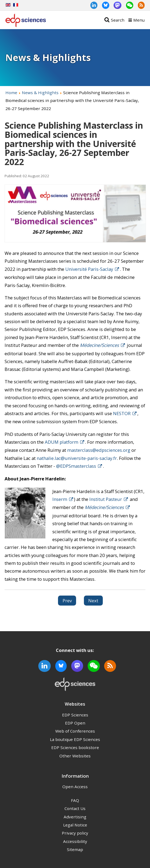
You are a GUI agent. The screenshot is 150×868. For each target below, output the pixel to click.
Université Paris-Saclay (89, 269)
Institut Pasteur (106, 499)
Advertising (75, 817)
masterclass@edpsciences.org (99, 450)
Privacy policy (75, 833)
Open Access (75, 787)
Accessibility (75, 841)
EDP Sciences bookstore (75, 747)
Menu (139, 20)
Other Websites (75, 756)
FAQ (75, 800)
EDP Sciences (75, 715)
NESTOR (122, 413)
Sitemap (75, 849)
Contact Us (75, 808)
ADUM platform (62, 442)
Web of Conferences (75, 731)
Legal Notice (75, 825)
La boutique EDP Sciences (75, 739)
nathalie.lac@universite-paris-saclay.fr (77, 458)
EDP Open (75, 723)
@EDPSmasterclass (76, 466)
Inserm (60, 499)
